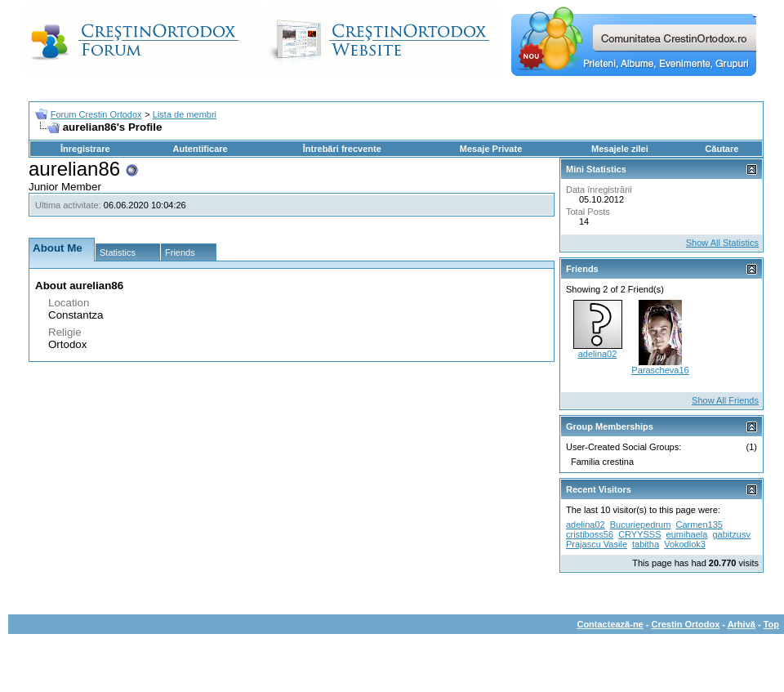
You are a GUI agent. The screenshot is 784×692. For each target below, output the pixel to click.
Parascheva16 (660, 370)
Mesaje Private (491, 149)
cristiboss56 (590, 534)
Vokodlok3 (685, 544)
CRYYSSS (639, 534)
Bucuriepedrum (641, 525)
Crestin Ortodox (686, 624)
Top (771, 624)
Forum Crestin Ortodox (96, 114)
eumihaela (687, 534)
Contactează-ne (610, 624)
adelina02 (598, 354)
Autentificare (200, 149)
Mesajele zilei (620, 149)
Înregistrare (85, 149)
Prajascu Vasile (597, 544)
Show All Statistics (722, 243)
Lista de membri (185, 114)
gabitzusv (731, 534)
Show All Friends (725, 400)
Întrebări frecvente (342, 149)
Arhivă (742, 624)
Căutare (722, 149)
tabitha (646, 544)
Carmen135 (699, 525)
